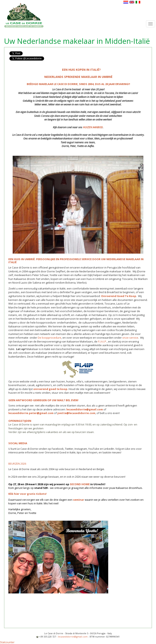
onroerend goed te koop (50, 389)
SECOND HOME (80, 484)
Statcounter (7, 642)
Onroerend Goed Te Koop (119, 296)
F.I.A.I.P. (102, 341)
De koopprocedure (50, 338)
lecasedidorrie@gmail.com (85, 409)
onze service (130, 338)
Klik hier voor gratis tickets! (27, 494)
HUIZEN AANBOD (93, 127)
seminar (79, 500)
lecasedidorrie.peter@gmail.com (31, 413)
